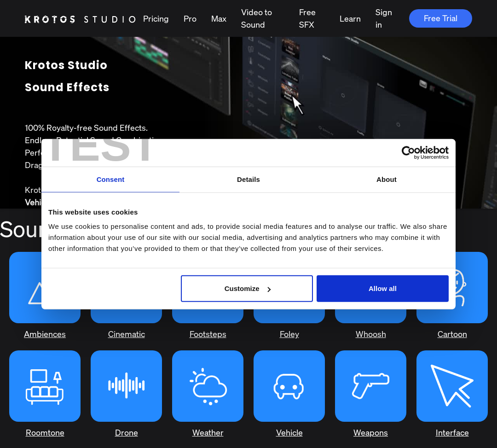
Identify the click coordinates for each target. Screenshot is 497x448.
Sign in (384, 18)
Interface (452, 432)
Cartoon (452, 334)
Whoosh (371, 334)
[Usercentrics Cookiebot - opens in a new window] (408, 152)
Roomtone (45, 432)
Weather (208, 432)
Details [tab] (248, 179)
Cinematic (127, 334)
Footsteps (208, 334)
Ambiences (45, 334)
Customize (248, 288)
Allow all (383, 288)
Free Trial (441, 18)
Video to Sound (257, 18)
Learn (350, 18)
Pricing (156, 18)
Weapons (371, 432)
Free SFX (307, 18)
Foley (289, 334)
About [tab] (387, 179)
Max (219, 18)
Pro (190, 18)
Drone (127, 432)
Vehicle (289, 432)
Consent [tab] (111, 179)
